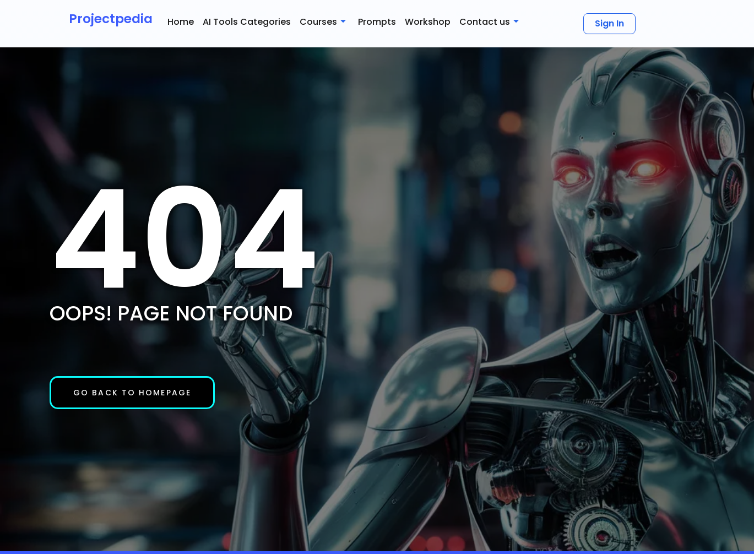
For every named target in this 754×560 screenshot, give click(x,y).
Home (181, 22)
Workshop (428, 22)
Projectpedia (111, 19)
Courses (323, 22)
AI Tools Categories (247, 22)
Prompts (377, 22)
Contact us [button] (489, 22)
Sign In (609, 23)
